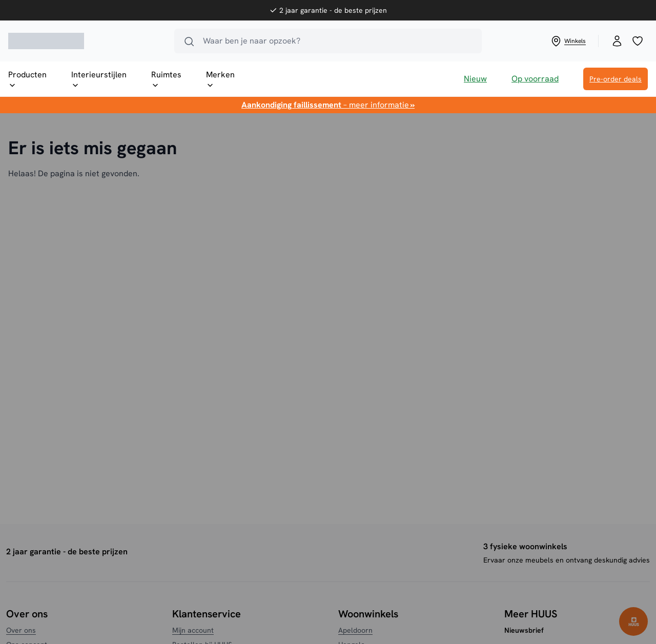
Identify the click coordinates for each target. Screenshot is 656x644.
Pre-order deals (616, 79)
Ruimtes (166, 79)
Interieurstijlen (99, 79)
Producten (27, 79)
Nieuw (475, 79)
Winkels (568, 41)
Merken (220, 79)
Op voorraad (535, 79)
